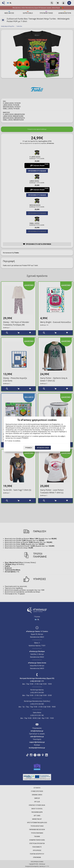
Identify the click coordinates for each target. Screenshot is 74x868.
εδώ (63, 436)
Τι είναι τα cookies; (14, 441)
